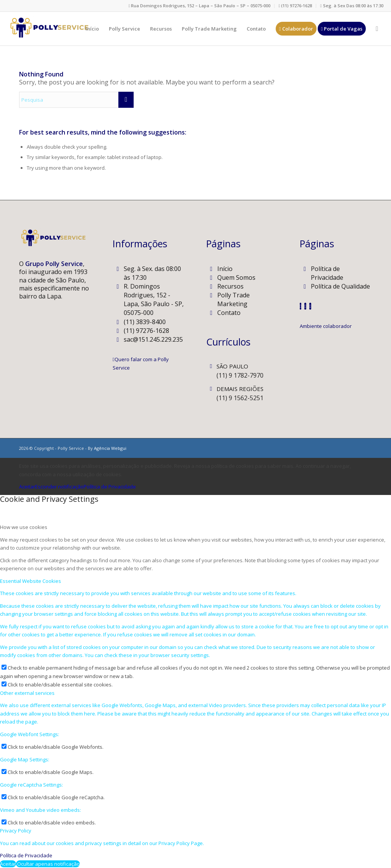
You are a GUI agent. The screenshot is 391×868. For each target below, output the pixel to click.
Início (225, 269)
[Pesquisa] (377, 29)
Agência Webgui (110, 448)
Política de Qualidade (340, 286)
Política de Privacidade (327, 273)
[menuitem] (200, 6)
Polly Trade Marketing (233, 299)
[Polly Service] (49, 29)
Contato (229, 313)
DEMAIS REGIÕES (240, 389)
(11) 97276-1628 (295, 6)
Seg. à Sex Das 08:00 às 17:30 (351, 6)
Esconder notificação (59, 487)
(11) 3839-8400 (145, 322)
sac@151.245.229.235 (153, 339)
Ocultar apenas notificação (48, 864)
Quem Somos (236, 277)
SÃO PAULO (232, 366)
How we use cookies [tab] (24, 527)
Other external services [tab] (27, 693)
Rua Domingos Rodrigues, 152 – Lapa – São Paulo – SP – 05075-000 (199, 6)
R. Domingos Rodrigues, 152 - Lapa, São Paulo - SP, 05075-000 (154, 300)
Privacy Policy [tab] (16, 831)
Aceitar (27, 487)
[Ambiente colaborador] (326, 326)
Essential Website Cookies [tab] (31, 581)
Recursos (230, 286)
